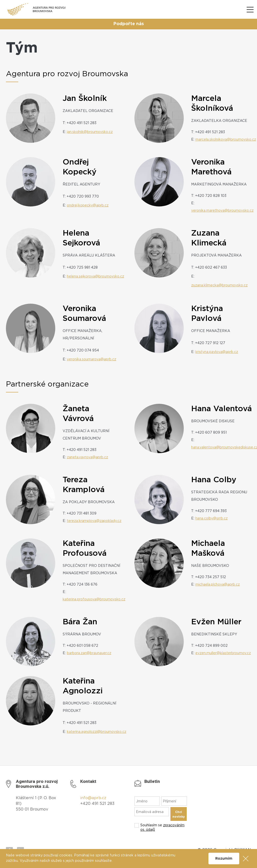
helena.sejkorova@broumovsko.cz (95, 277)
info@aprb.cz (93, 798)
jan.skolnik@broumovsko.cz (90, 132)
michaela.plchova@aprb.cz (218, 585)
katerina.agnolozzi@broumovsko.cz (97, 732)
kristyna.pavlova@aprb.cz (217, 352)
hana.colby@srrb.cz (211, 518)
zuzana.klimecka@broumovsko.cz (219, 285)
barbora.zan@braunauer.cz (89, 653)
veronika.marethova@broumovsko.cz (222, 211)
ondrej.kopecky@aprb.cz (88, 205)
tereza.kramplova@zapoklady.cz (94, 521)
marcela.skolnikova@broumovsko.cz (226, 140)
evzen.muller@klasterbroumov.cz (223, 653)
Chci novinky (179, 814)
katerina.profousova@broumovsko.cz (94, 599)
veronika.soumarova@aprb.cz (92, 359)
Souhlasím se (162, 828)
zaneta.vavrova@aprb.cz (87, 457)
